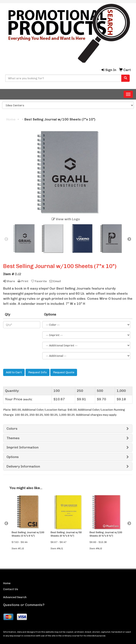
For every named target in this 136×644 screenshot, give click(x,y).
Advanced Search (15, 597)
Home (7, 583)
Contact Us (11, 589)
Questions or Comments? (24, 605)
